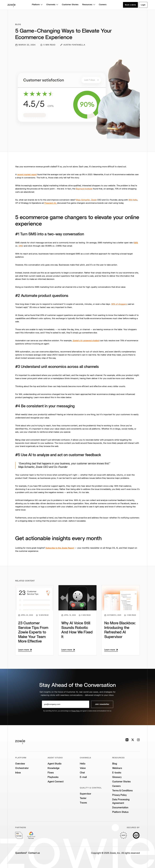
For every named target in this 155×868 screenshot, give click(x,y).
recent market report (27, 175)
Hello (83, 764)
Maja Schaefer (83, 200)
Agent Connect (56, 782)
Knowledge (54, 768)
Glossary (117, 777)
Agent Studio (55, 764)
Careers (103, 5)
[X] (133, 740)
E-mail (83, 777)
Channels (52, 5)
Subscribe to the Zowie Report (60, 548)
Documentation (120, 808)
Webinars (117, 768)
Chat (82, 773)
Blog (115, 764)
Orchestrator (22, 768)
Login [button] (143, 5)
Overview (20, 764)
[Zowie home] (11, 5)
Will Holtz (133, 200)
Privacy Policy (76, 711)
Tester (83, 798)
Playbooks (53, 777)
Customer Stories (70, 5)
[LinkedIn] (127, 740)
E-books (117, 773)
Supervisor (86, 794)
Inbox (18, 773)
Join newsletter (102, 704)
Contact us (34, 853)
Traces (83, 803)
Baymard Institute (84, 189)
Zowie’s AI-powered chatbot (86, 341)
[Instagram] (138, 740)
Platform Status (120, 812)
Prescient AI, (51, 203)
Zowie (94, 200)
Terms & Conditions (122, 791)
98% (136, 243)
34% (20, 246)
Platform (37, 5)
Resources (89, 5)
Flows (51, 773)
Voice (83, 768)
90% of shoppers (119, 304)
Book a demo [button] (130, 5)
